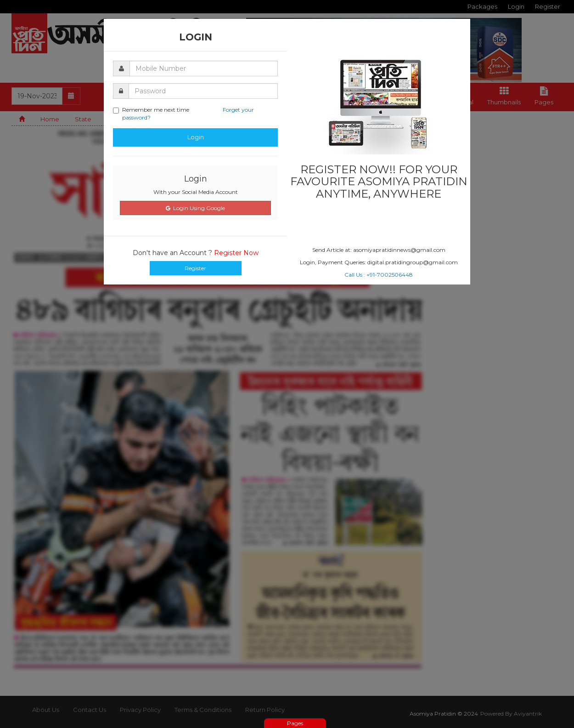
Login (196, 137)
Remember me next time (183, 114)
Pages (295, 723)
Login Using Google (195, 208)
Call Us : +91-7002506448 (379, 275)
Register (195, 268)
